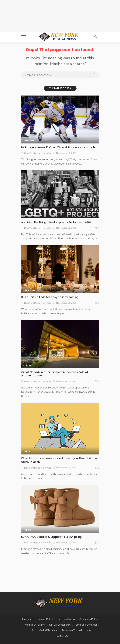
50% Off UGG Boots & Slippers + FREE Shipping (51, 537)
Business (30, 141)
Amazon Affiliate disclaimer (77, 630)
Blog (28, 365)
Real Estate (31, 290)
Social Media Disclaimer (45, 630)
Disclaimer (28, 619)
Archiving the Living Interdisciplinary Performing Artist (56, 222)
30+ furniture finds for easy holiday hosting (50, 297)
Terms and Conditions (86, 625)
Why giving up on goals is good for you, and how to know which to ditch (59, 460)
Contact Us (62, 636)
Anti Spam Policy (89, 619)
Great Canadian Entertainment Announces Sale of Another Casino (55, 374)
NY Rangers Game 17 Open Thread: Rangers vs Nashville (58, 147)
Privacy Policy (45, 619)
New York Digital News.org (38, 153)
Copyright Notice (66, 619)
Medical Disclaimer (35, 625)
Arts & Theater (34, 215)
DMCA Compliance (60, 625)
